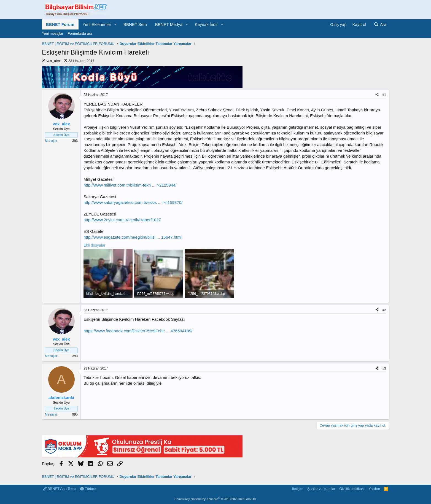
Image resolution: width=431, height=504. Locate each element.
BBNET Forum (60, 24)
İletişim (298, 489)
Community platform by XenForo (215, 499)
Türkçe (88, 489)
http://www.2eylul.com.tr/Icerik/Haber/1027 (122, 220)
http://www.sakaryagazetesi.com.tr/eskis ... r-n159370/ (133, 202)
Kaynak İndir (206, 24)
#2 (384, 310)
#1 (384, 95)
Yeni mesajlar (53, 33)
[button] (115, 24)
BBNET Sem (135, 24)
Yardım (374, 489)
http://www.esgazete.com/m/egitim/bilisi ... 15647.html (133, 237)
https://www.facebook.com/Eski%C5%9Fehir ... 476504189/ (138, 331)
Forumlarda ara (80, 33)
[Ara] (380, 24)
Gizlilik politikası (352, 489)
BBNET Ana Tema (60, 489)
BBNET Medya (169, 24)
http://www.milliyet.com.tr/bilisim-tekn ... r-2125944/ (130, 185)
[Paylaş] (377, 95)
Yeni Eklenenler (97, 24)
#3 (384, 368)
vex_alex (54, 61)
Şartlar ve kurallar (321, 489)
